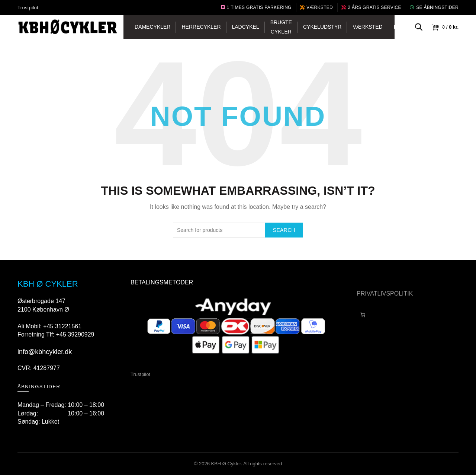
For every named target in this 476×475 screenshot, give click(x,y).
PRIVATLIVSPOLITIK (385, 294)
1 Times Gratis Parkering (256, 7)
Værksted (316, 7)
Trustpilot (28, 8)
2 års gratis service (371, 7)
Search (284, 230)
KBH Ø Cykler (226, 464)
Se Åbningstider (434, 7)
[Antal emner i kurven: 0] (363, 315)
